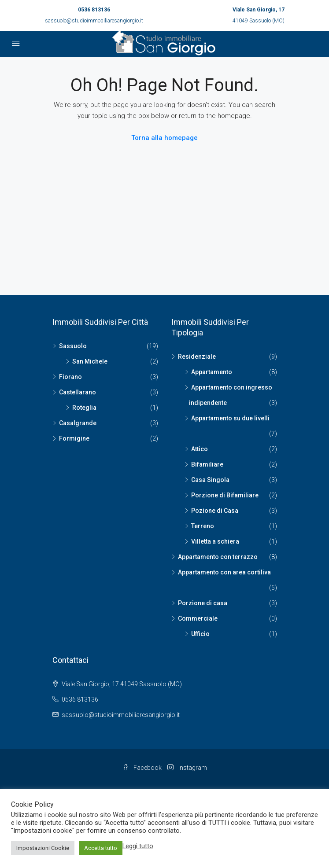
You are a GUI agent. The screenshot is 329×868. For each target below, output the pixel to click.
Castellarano (78, 392)
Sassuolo (73, 346)
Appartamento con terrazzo (218, 557)
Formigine (74, 438)
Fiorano (70, 377)
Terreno (203, 526)
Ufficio (200, 634)
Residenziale (197, 357)
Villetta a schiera (215, 541)
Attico (200, 449)
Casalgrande (78, 423)
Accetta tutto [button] (101, 848)
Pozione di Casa (215, 511)
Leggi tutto (138, 846)
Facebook (142, 768)
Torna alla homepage (164, 138)
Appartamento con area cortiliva (224, 572)
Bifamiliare (207, 464)
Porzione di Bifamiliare (225, 495)
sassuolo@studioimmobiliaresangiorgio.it (94, 21)
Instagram (187, 768)
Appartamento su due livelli (230, 418)
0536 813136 (94, 10)
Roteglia (84, 408)
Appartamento (212, 372)
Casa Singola (210, 480)
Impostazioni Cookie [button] (43, 848)
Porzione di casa (203, 603)
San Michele (90, 361)
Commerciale (198, 618)
